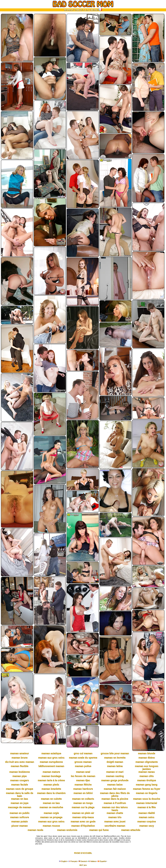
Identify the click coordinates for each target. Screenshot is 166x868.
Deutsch (84, 861)
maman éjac (83, 780)
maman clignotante (147, 762)
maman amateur (19, 753)
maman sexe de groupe (19, 789)
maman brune (20, 758)
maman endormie (67, 830)
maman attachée (131, 830)
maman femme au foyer (147, 789)
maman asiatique (51, 753)
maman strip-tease (83, 817)
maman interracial (147, 803)
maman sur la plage (83, 807)
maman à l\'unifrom (115, 803)
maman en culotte (51, 799)
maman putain (19, 821)
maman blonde (147, 753)
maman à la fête (147, 807)
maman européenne (51, 762)
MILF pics (83, 865)
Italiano (93, 861)
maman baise (115, 785)
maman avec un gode (83, 821)
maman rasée (35, 830)
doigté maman (115, 762)
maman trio (115, 817)
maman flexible (19, 766)
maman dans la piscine (115, 799)
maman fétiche (83, 785)
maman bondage (51, 776)
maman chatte (115, 813)
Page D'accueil (83, 853)
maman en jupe (19, 803)
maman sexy (147, 826)
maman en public (19, 813)
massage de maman (20, 807)
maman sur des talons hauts (115, 809)
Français (74, 861)
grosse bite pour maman (115, 753)
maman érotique (147, 780)
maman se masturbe (51, 807)
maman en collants (83, 799)
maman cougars (19, 780)
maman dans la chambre (51, 793)
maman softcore (19, 817)
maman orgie (51, 813)
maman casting (115, 776)
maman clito (147, 776)
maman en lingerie (147, 793)
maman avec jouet (115, 821)
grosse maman (83, 762)
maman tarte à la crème (51, 780)
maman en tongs (83, 803)
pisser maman (20, 826)
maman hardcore (83, 789)
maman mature (51, 772)
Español (103, 861)
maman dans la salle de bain (20, 794)
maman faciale (20, 785)
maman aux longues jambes (146, 768)
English (64, 861)
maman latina (115, 766)
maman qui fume (99, 830)
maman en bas (19, 799)
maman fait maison (115, 789)
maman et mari (115, 772)
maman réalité (147, 813)
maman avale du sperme (83, 758)
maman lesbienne (19, 772)
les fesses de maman (83, 776)
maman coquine (146, 821)
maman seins (147, 817)
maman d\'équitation (83, 826)
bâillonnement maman (51, 766)
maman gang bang (146, 785)
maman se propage (51, 817)
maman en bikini (83, 793)
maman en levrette (115, 758)
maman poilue (83, 766)
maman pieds (51, 785)
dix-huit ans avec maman (19, 762)
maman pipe (19, 776)
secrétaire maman (115, 826)
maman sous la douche (147, 799)
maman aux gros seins (51, 758)
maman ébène (146, 758)
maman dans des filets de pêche (115, 794)
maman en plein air (83, 813)
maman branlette (51, 789)
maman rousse (51, 826)
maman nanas (146, 772)
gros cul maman (83, 753)
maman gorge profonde (115, 780)
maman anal (83, 772)
